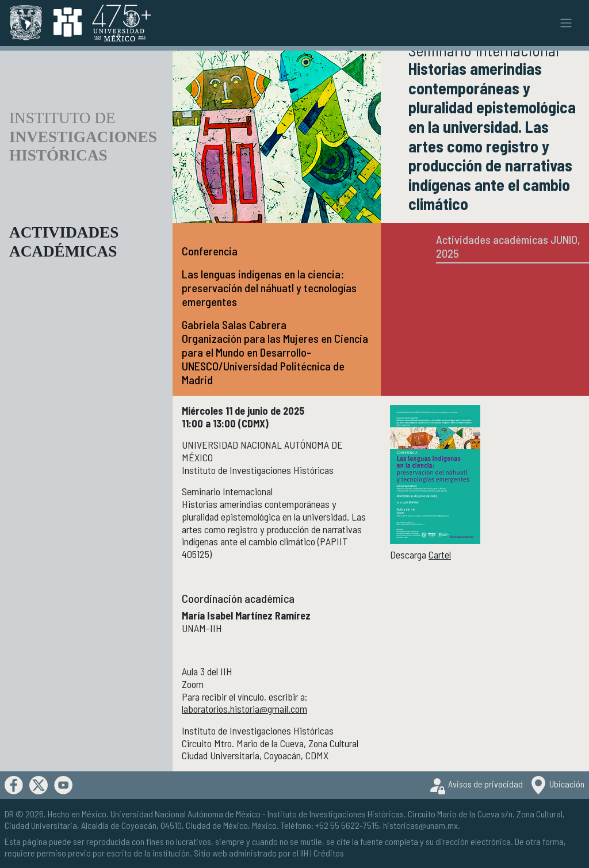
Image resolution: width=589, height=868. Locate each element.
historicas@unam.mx (420, 825)
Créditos (329, 853)
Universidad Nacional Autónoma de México (186, 814)
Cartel (440, 555)
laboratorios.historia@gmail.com (244, 709)
